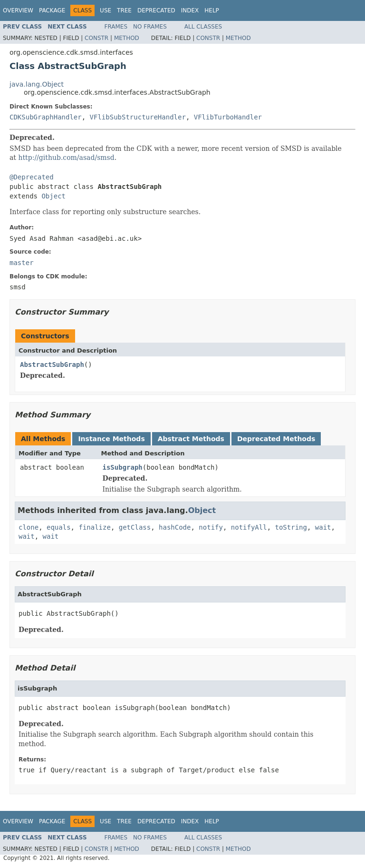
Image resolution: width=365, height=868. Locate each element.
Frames (116, 27)
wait (323, 527)
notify (211, 527)
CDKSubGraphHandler (46, 117)
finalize (94, 527)
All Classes (203, 27)
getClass (135, 527)
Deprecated (156, 10)
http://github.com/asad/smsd (66, 158)
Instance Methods (111, 439)
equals (59, 527)
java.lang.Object (37, 84)
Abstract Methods (191, 439)
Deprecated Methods (276, 439)
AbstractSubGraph (52, 365)
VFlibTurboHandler (228, 117)
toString (291, 527)
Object (53, 196)
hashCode (175, 527)
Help (212, 10)
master (22, 263)
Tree (124, 10)
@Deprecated (32, 177)
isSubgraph (123, 467)
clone (29, 527)
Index (190, 10)
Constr (96, 38)
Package (52, 10)
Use (106, 10)
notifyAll (249, 527)
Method (127, 38)
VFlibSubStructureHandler (138, 117)
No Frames (150, 27)
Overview (18, 10)
